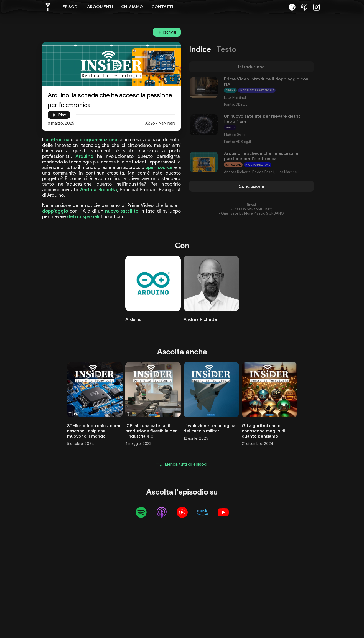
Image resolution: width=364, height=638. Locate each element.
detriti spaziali (83, 216)
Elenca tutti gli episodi (186, 464)
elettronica (58, 140)
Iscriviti (170, 32)
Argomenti (100, 7)
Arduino (84, 156)
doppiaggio (55, 211)
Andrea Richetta (99, 190)
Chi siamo (132, 7)
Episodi (71, 7)
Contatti (162, 7)
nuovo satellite (122, 211)
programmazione (98, 140)
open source (159, 167)
